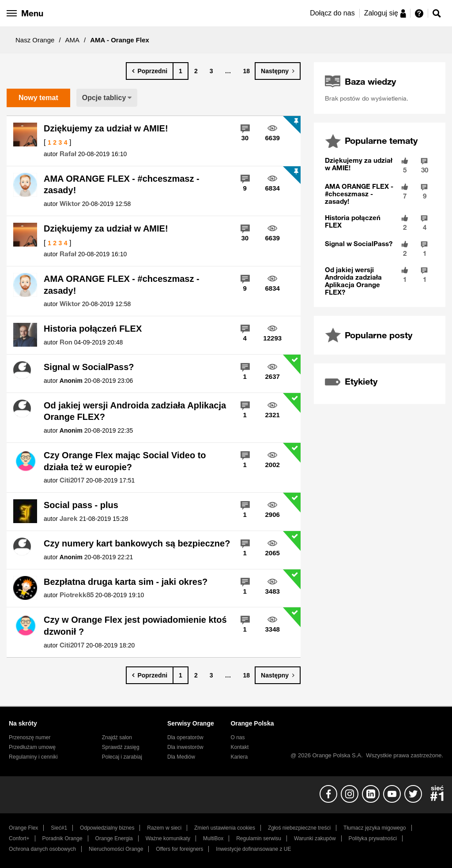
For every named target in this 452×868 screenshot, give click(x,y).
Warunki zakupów (315, 838)
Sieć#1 (59, 828)
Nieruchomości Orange (116, 849)
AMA (73, 40)
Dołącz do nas (332, 13)
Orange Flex (23, 828)
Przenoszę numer (30, 737)
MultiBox (213, 838)
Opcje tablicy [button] (104, 98)
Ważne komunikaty (168, 838)
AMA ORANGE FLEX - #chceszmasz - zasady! (122, 185)
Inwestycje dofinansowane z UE (253, 849)
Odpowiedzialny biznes (107, 828)
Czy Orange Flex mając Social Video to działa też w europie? (125, 461)
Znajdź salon (117, 737)
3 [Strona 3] (211, 71)
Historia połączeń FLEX (93, 329)
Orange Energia (114, 838)
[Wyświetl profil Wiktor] (70, 204)
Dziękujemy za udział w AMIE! (106, 128)
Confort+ (19, 838)
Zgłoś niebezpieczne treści (299, 828)
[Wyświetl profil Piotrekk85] (77, 595)
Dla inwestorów (185, 747)
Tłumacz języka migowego (375, 828)
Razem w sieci (164, 828)
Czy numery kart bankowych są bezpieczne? (137, 543)
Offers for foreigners (179, 849)
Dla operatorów (185, 737)
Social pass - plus (81, 505)
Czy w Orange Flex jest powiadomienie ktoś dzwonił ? (135, 626)
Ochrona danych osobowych (42, 849)
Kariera (239, 757)
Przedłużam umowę (32, 747)
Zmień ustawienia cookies (225, 828)
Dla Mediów (181, 757)
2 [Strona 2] (196, 71)
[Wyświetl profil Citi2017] (72, 480)
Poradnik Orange (62, 838)
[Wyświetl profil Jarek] (69, 519)
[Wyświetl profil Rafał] (68, 154)
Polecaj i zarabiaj (122, 757)
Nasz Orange (35, 40)
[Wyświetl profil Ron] (66, 342)
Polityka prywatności (373, 838)
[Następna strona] (278, 71)
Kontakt (239, 747)
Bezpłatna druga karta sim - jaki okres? (126, 582)
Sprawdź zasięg (121, 747)
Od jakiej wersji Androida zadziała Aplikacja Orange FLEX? (135, 411)
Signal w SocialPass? (89, 367)
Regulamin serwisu (259, 838)
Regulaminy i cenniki (33, 757)
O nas (237, 737)
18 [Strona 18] (246, 71)
